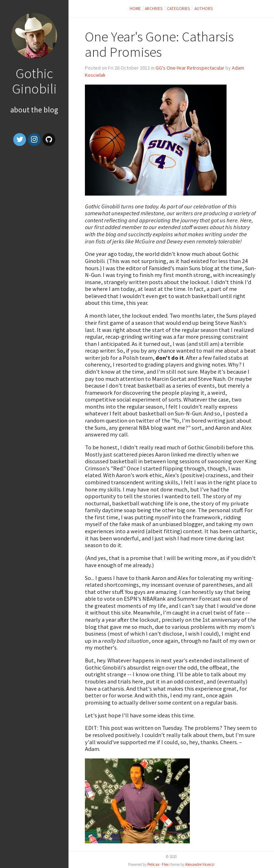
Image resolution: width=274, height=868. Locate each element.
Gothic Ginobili (34, 81)
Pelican (153, 864)
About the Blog (34, 110)
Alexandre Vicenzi (200, 864)
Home (135, 8)
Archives (154, 8)
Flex (165, 864)
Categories (179, 8)
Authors (204, 8)
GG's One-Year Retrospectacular (190, 68)
